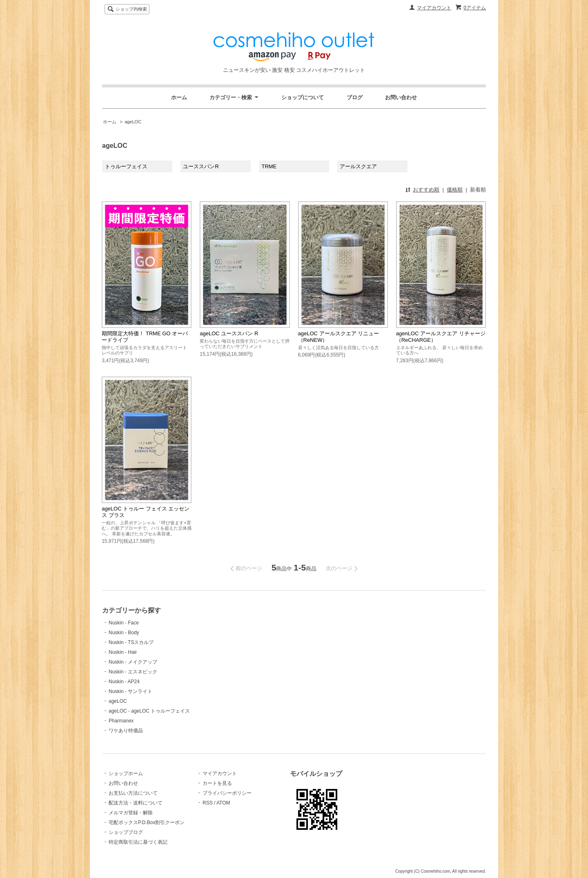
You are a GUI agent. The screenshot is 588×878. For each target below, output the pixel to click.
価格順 (455, 190)
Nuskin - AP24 (124, 682)
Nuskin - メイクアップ (133, 662)
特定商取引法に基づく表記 (138, 842)
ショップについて (303, 97)
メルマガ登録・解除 (131, 813)
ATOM (223, 803)
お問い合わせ (401, 97)
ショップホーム (126, 773)
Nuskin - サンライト (130, 691)
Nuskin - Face (124, 623)
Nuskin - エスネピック (133, 672)
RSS (208, 803)
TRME (269, 166)
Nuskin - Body (124, 633)
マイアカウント (434, 8)
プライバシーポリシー (227, 793)
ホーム (179, 97)
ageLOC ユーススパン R (229, 333)
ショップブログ (126, 832)
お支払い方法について (133, 793)
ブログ (355, 97)
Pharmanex (121, 721)
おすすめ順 (426, 190)
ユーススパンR (201, 166)
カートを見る (217, 783)
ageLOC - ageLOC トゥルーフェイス (149, 711)
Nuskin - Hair (123, 652)
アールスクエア (358, 166)
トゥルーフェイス (126, 166)
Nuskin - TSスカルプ (131, 642)
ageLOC (133, 122)
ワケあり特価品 (126, 731)
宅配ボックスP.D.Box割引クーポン (147, 822)
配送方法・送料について (136, 803)
